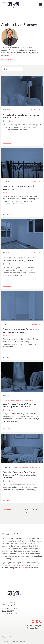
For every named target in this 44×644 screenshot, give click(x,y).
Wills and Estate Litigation (11, 400)
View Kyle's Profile (7, 59)
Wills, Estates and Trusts (28, 400)
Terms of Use (5, 641)
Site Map (23, 641)
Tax (40, 110)
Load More (7, 509)
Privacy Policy (15, 641)
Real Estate (35, 110)
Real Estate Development (30, 467)
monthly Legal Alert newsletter (15, 565)
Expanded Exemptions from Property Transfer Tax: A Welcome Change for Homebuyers (20, 475)
